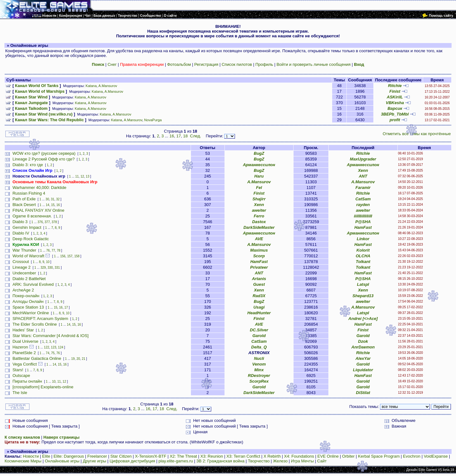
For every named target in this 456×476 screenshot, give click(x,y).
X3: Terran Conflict (243, 456)
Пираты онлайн (27, 381)
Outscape (21, 376)
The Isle (20, 393)
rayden (363, 205)
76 (48, 251)
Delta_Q (259, 347)
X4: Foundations (299, 456)
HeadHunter (259, 313)
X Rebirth (272, 456)
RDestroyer (259, 376)
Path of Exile (24, 199)
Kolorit (363, 250)
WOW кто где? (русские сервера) (44, 153)
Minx (259, 370)
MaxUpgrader (363, 159)
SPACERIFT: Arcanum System (40, 319)
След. (196, 136)
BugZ (259, 153)
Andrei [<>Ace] (363, 319)
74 (48, 353)
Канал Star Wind (31, 97)
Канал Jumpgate (31, 103)
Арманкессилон (259, 165)
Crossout (21, 262)
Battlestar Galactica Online (37, 358)
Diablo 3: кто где (28, 165)
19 (73, 359)
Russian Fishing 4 (29, 193)
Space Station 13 (28, 307)
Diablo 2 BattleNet (29, 279)
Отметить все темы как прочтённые (417, 134)
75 (53, 353)
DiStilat (363, 393)
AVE (259, 239)
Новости (31, 456)
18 (185, 136)
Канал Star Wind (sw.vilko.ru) (44, 114)
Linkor (363, 239)
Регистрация (206, 64)
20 (78, 359)
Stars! (18, 370)
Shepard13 (363, 296)
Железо (280, 461)
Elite (46, 456)
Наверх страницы (61, 437)
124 (61, 347)
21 (83, 359)
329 (43, 268)
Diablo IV (21, 233)
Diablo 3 (20, 222)
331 (57, 268)
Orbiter (348, 456)
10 (48, 262)
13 (88, 176)
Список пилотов (237, 64)
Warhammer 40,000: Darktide (39, 188)
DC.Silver (259, 330)
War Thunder (24, 250)
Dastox (259, 222)
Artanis (259, 279)
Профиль (264, 64)
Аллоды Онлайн (28, 301)
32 (58, 199)
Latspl (363, 284)
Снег (112, 64)
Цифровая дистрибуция (132, 461)
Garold (259, 336)
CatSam (363, 199)
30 (47, 199)
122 (47, 347)
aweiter (259, 210)
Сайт (322, 461)
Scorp (259, 256)
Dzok (363, 341)
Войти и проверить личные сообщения (313, 64)
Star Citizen (121, 456)
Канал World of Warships (40, 91)
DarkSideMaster (259, 227)
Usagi (259, 307)
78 (58, 251)
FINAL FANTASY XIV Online (38, 210)
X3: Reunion (212, 456)
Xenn (363, 170)
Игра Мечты (302, 461)
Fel (259, 188)
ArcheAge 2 (23, 290)
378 (54, 222)
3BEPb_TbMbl (395, 114)
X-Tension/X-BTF (151, 456)
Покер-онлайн (26, 296)
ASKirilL (395, 97)
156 (63, 256)
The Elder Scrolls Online (35, 324)
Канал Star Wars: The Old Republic (49, 120)
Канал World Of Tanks (37, 86)
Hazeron (20, 347)
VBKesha (395, 103)
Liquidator (363, 370)
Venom (259, 364)
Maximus (259, 250)
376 (40, 222)
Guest (259, 284)
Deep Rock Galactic (31, 239)
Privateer (259, 267)
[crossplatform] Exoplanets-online (43, 387)
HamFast (363, 227)
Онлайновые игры (62, 461)
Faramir (363, 188)
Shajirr (259, 199)
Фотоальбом (179, 64)
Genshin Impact (27, 227)
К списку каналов (22, 437)
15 (53, 205)
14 (48, 205)
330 (50, 268)
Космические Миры (23, 461)
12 (82, 176)
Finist (395, 91)
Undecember (24, 273)
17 (179, 136)
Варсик (395, 108)
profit (395, 120)
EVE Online (328, 456)
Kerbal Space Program (379, 456)
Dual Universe (25, 341)
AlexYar (363, 358)
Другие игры (95, 461)
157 (70, 256)
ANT (363, 176)
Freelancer (97, 456)
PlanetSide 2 (24, 353)
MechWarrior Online (31, 313)
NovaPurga (153, 120)
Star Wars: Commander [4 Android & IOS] (50, 336)
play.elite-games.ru (176, 461)
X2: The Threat (183, 456)
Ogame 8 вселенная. (32, 216)
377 (47, 222)
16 (172, 136)
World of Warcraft (28, 256)
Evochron (412, 456)
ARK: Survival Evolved (33, 284)
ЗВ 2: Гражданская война (220, 461)
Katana (91, 86)
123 (54, 347)
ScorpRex (259, 381)
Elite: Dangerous (69, 456)
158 (77, 256)
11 (77, 176)
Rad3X (259, 296)
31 (53, 199)
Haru (259, 176)
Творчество (259, 461)
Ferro (259, 216)
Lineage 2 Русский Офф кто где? (43, 159)
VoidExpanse (436, 456)
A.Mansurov (108, 86)
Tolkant (363, 262)
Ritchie (395, 86)
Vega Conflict (25, 364)
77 (53, 251)
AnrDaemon (363, 347)
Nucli (259, 358)
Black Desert (24, 205)
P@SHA (363, 222)
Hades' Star (23, 330)
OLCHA (363, 256)
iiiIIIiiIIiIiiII (363, 216)
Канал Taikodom (31, 108)
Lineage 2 (21, 267)
